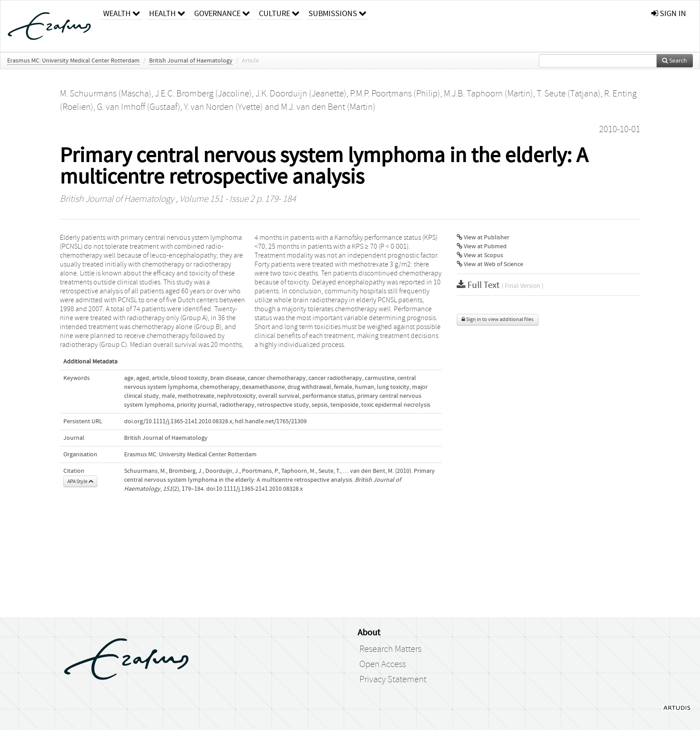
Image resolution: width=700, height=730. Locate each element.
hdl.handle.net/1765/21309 (271, 421)
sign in (669, 14)
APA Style (80, 481)
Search (675, 61)
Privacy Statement (393, 680)
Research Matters (390, 649)
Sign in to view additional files (498, 319)
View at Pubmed (482, 246)
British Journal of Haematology (191, 61)
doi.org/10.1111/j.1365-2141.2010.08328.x (178, 421)
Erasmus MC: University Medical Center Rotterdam (73, 61)
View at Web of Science (490, 264)
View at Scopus (480, 255)
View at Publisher (483, 238)
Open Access (383, 664)
